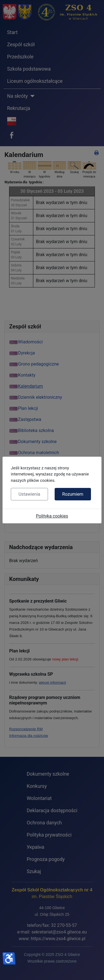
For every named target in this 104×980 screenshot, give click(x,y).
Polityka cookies (52, 516)
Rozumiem (73, 494)
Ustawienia (29, 494)
